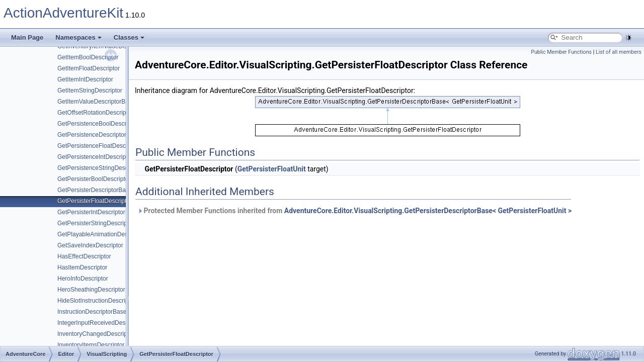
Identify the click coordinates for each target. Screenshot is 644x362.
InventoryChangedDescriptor (96, 334)
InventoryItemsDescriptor (91, 345)
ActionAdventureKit (63, 13)
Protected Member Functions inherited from (354, 211)
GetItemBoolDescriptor (88, 57)
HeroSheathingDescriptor (91, 290)
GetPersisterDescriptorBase (95, 190)
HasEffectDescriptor (84, 256)
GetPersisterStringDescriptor (96, 223)
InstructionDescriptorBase (92, 312)
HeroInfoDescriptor (83, 279)
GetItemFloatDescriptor (89, 68)
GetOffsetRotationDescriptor (95, 113)
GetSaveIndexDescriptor (90, 245)
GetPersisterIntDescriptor (91, 212)
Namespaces (78, 37)
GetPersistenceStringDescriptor (100, 168)
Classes (129, 37)
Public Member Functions (561, 52)
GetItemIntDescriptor (85, 79)
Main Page (27, 37)
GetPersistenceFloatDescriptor (98, 146)
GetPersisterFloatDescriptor (95, 201)
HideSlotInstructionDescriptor (96, 301)
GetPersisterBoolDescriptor (94, 179)
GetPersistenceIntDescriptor (95, 157)
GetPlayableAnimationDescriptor (101, 234)
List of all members (619, 52)
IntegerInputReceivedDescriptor (100, 323)
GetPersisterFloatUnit (272, 169)
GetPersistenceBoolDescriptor (98, 124)
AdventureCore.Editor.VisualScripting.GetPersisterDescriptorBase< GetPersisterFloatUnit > (428, 211)
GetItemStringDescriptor (90, 90)
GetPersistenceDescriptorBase (99, 135)
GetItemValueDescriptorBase (96, 102)
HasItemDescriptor (82, 267)
